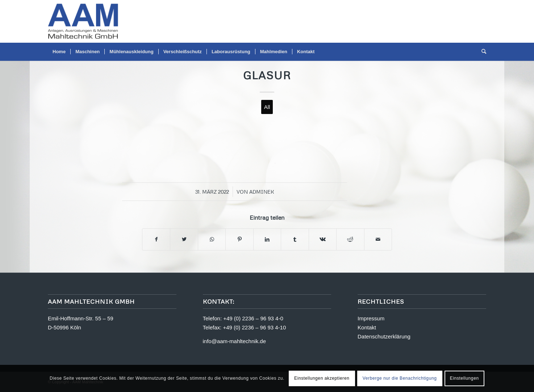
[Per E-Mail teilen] (378, 239)
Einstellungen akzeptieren (322, 378)
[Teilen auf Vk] (323, 239)
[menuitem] (59, 52)
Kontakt (367, 327)
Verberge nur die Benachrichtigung (400, 378)
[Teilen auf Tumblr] (295, 239)
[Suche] (481, 52)
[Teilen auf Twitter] (184, 239)
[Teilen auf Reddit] (350, 239)
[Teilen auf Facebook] (156, 239)
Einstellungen (464, 378)
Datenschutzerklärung (384, 336)
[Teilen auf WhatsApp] (212, 239)
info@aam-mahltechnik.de (234, 341)
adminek (262, 192)
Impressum (371, 318)
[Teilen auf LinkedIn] (267, 239)
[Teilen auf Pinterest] (239, 239)
